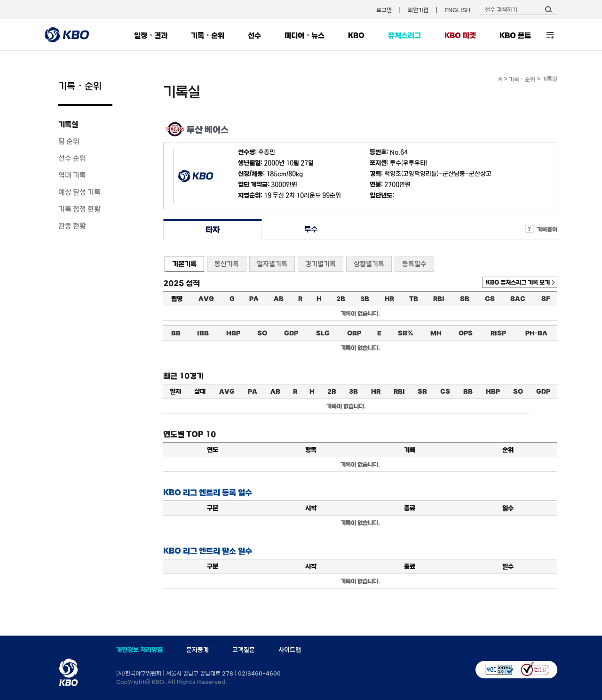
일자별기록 (272, 264)
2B (341, 299)
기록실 (68, 124)
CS (490, 299)
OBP (354, 333)
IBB (203, 333)
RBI (439, 299)
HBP (233, 333)
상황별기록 (369, 264)
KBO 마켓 (460, 35)
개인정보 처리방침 (139, 650)
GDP (291, 333)
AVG (206, 299)
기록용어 (547, 229)
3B (365, 299)
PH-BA (536, 333)
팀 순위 (69, 141)
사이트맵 (290, 650)
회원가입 (418, 10)
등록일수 (414, 264)
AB (279, 299)
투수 (311, 229)
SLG (323, 333)
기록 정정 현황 (79, 209)
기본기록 (184, 264)
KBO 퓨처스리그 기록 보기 (518, 282)
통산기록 (227, 264)
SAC (518, 299)
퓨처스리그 (404, 35)
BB (176, 333)
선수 (254, 35)
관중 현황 (72, 226)
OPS (466, 333)
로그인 (384, 10)
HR (389, 299)
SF (546, 299)
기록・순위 (208, 35)
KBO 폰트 (515, 35)
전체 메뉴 (550, 35)
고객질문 (244, 650)
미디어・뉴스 (305, 35)
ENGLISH (457, 10)
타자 (212, 229)
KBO (356, 35)
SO (262, 333)
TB (414, 299)
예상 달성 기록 (79, 192)
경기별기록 (321, 264)
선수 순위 (72, 158)
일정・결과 (151, 35)
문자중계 (198, 650)
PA (254, 299)
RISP (498, 333)
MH (436, 333)
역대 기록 (72, 175)
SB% (405, 333)
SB (465, 299)
